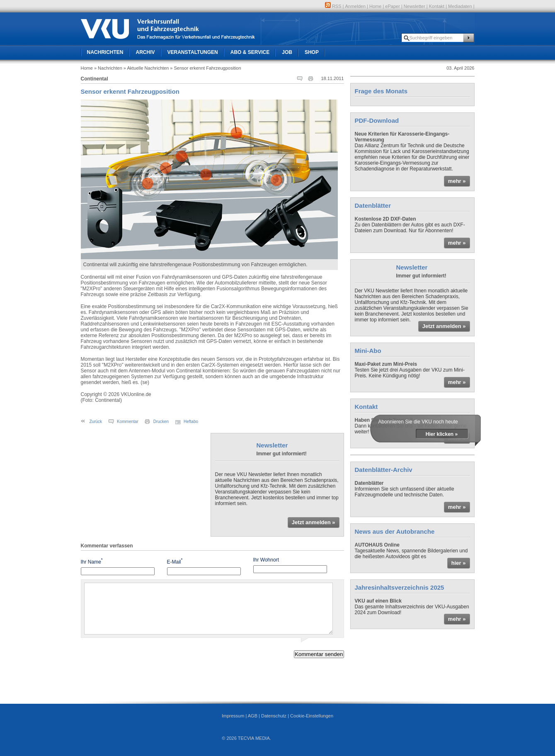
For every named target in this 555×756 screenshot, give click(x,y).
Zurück (96, 422)
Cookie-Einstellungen (312, 716)
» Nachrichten (108, 68)
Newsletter (414, 6)
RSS (333, 6)
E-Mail (175, 561)
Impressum (233, 716)
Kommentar (128, 422)
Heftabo (191, 422)
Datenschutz (274, 716)
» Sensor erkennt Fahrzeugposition (205, 68)
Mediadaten (460, 6)
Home (375, 6)
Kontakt (437, 6)
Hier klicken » (442, 434)
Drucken (161, 422)
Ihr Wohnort (266, 560)
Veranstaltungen (193, 52)
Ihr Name (92, 561)
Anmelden (356, 6)
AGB (253, 716)
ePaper (392, 6)
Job (287, 52)
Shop (312, 52)
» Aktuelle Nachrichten (146, 68)
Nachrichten (105, 52)
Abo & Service (250, 52)
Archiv (145, 52)
